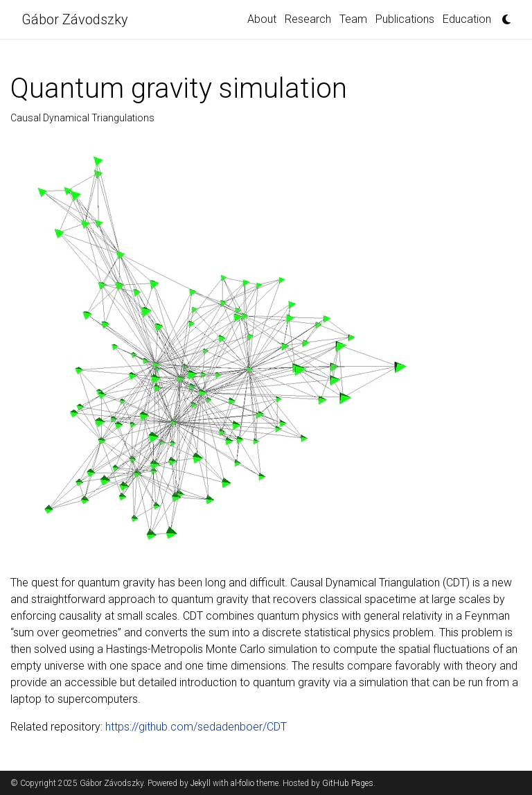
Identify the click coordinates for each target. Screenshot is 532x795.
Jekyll (201, 783)
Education (467, 19)
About (262, 19)
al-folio (242, 783)
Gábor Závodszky (75, 19)
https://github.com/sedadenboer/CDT (196, 727)
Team (353, 19)
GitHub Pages (348, 783)
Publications (405, 19)
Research (308, 19)
